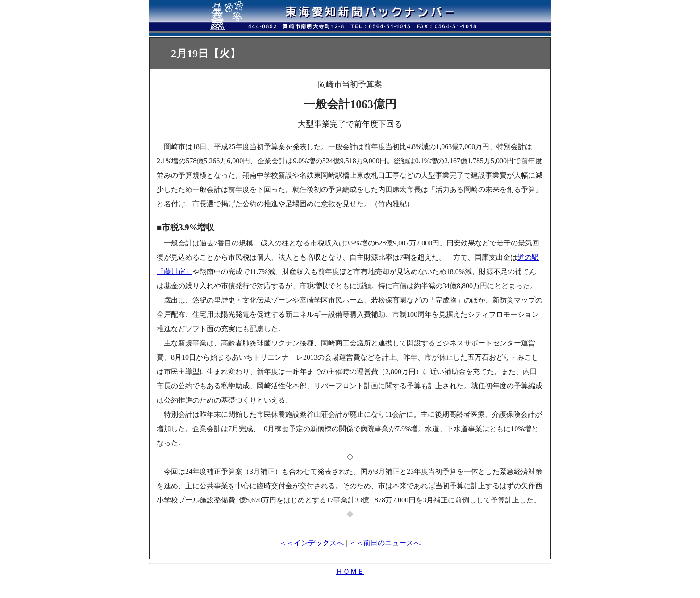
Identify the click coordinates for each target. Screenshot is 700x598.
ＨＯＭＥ (350, 571)
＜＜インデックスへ (312, 543)
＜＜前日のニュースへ (385, 543)
